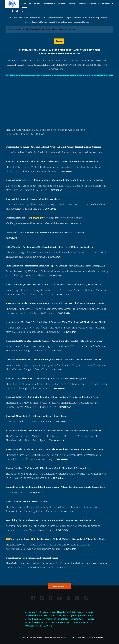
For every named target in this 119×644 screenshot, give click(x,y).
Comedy (83, 4)
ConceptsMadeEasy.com (64, 637)
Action (72, 4)
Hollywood (49, 4)
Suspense (94, 4)
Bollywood (35, 4)
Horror (62, 4)
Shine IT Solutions (96, 637)
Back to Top (60, 586)
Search (59, 41)
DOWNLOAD (96, 153)
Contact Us (108, 4)
